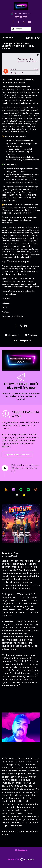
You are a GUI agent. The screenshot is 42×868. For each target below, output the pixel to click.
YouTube (5, 312)
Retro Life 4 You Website (12, 316)
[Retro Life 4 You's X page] (17, 22)
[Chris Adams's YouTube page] (26, 840)
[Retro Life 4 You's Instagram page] (22, 22)
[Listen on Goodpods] (24, 495)
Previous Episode (23, 340)
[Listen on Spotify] (21, 489)
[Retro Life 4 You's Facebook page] (13, 22)
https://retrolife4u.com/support (16, 262)
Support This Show (13, 693)
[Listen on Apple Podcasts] (13, 489)
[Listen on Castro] (17, 495)
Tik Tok (5, 307)
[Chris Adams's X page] (10, 840)
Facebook (6, 298)
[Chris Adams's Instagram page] (15, 840)
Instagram (6, 303)
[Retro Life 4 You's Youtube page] (28, 22)
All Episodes (31, 335)
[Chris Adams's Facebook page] (4, 840)
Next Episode (12, 335)
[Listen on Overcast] (36, 489)
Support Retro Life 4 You (17, 455)
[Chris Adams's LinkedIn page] (20, 840)
